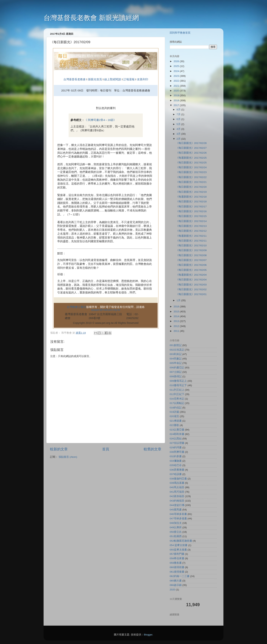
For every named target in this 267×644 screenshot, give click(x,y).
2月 (179, 139)
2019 (177, 95)
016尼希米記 (177, 399)
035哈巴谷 (176, 465)
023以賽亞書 (177, 430)
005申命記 (176, 363)
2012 (177, 326)
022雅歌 (174, 425)
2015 (177, 312)
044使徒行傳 (177, 505)
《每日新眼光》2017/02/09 (191, 250)
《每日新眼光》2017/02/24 (191, 167)
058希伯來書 (177, 558)
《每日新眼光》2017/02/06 (191, 265)
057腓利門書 (177, 554)
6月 (179, 119)
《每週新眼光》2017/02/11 (191, 236)
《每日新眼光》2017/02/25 (191, 163)
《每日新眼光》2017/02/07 (191, 260)
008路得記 (176, 376)
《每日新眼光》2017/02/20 (191, 187)
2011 (177, 331)
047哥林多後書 (178, 519)
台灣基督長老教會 (75, 79)
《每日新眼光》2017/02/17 (191, 207)
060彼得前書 (177, 567)
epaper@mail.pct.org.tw (106, 310)
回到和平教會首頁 (180, 33)
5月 (179, 124)
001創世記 (176, 345)
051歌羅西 (176, 536)
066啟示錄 (176, 585)
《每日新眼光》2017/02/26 (191, 153)
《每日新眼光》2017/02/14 (191, 221)
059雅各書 (176, 563)
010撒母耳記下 (178, 385)
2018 (177, 100)
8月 (179, 110)
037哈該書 (176, 474)
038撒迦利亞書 (178, 479)
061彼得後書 (177, 572)
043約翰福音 (177, 501)
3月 (179, 134)
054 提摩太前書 (179, 545)
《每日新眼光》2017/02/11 (191, 241)
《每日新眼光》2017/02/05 (191, 270)
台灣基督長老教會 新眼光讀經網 (91, 18)
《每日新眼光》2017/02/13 (191, 226)
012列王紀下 (177, 394)
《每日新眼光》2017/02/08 (191, 255)
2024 (177, 71)
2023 (177, 76)
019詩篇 (174, 412)
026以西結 (176, 439)
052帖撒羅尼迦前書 (181, 541)
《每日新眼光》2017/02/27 (191, 148)
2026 (177, 61)
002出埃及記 (177, 350)
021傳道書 (176, 421)
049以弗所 (176, 527)
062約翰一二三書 (180, 576)
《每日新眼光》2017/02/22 (191, 177)
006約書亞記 (177, 368)
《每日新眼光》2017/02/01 (191, 294)
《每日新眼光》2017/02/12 (191, 231)
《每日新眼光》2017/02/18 (191, 202)
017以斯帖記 (177, 403)
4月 (179, 129)
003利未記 (176, 354)
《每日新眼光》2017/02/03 (191, 285)
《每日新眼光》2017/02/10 (191, 245)
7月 (179, 114)
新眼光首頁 (95, 79)
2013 (177, 321)
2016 (177, 307)
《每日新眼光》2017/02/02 (191, 289)
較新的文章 (59, 449)
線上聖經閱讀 (112, 79)
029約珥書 (176, 447)
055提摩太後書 (178, 550)
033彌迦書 (176, 461)
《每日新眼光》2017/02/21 (191, 182)
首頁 (106, 449)
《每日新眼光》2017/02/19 (191, 192)
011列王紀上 (177, 390)
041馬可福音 (177, 492)
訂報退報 (129, 79)
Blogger (148, 635)
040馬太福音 (177, 487)
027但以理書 (177, 443)
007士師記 (176, 372)
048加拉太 (176, 523)
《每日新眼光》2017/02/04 (191, 280)
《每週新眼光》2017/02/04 (191, 275)
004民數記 (176, 359)
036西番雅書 (177, 470)
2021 (177, 86)
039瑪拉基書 (177, 483)
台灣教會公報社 (76, 307)
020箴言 (174, 416)
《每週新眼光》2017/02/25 (191, 158)
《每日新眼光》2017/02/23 (191, 172)
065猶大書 (176, 581)
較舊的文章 (153, 449)
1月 (179, 300)
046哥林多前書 (178, 514)
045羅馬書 (176, 510)
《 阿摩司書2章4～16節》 (100, 120)
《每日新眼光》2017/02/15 (191, 216)
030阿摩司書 (177, 452)
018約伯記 (176, 408)
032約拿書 (176, 456)
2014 (177, 316)
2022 (177, 81)
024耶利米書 (177, 434)
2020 (177, 91)
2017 (177, 105)
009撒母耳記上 (178, 381)
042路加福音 (177, 496)
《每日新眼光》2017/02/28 (191, 143)
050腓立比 (176, 532)
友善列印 (143, 79)
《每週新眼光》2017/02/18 (191, 197)
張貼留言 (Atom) (68, 457)
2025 (177, 66)
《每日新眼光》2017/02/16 (191, 211)
